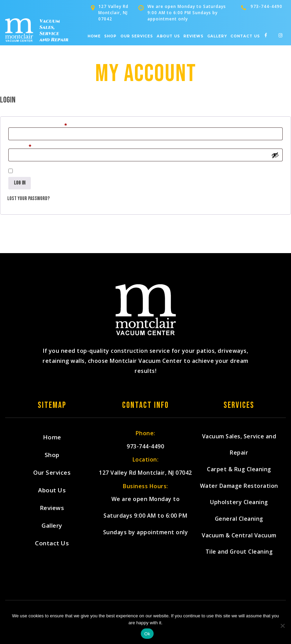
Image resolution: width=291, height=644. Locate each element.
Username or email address (47, 126)
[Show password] (275, 155)
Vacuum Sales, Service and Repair (239, 446)
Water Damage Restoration (239, 490)
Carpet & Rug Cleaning (239, 472)
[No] (282, 626)
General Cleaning (239, 525)
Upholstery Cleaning (239, 508)
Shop (110, 36)
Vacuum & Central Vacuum (239, 543)
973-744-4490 (266, 6)
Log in (20, 183)
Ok (147, 634)
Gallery (217, 36)
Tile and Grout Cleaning (239, 561)
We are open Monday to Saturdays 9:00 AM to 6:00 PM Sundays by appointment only (145, 538)
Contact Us (245, 36)
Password (29, 147)
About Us (168, 36)
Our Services (137, 36)
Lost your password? (29, 199)
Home (94, 36)
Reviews (193, 36)
